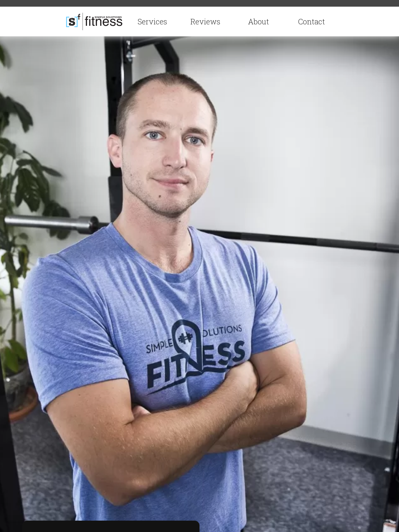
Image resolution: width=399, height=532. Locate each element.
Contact (312, 21)
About (259, 21)
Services (152, 21)
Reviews (205, 21)
